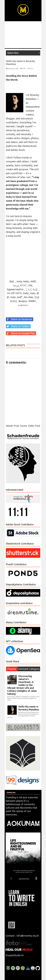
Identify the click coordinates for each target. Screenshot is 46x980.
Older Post (34, 426)
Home (24, 426)
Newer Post (13, 426)
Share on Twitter (18, 326)
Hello (24, 68)
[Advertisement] (23, 35)
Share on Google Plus (20, 333)
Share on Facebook (19, 319)
